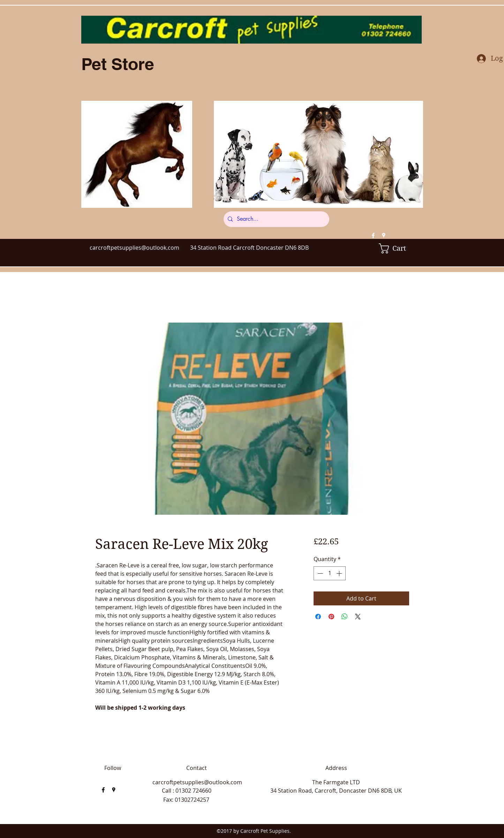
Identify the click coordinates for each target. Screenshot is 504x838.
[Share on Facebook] (318, 617)
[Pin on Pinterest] (331, 617)
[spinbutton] (330, 573)
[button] (397, 248)
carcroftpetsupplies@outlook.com (134, 248)
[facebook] (373, 235)
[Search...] (276, 219)
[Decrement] (319, 573)
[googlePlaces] (384, 235)
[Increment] (340, 573)
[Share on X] (358, 617)
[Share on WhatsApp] (345, 617)
